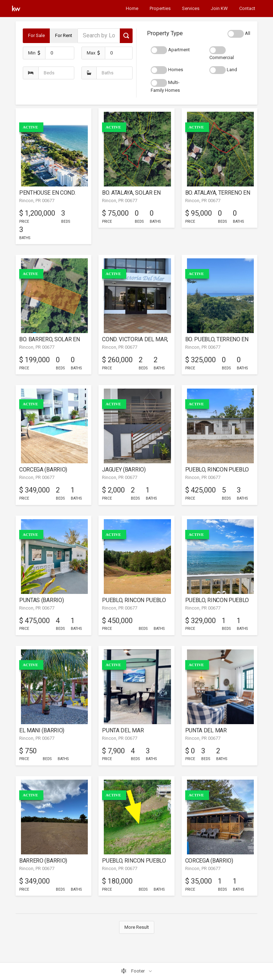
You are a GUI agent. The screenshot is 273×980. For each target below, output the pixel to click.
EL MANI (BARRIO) (42, 730)
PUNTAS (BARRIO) (41, 600)
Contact (247, 8)
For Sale (36, 35)
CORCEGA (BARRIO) (43, 470)
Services (191, 8)
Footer (133, 971)
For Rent (64, 35)
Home (132, 8)
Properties (160, 8)
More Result (137, 927)
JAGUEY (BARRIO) (124, 470)
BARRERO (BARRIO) (43, 861)
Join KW (219, 8)
